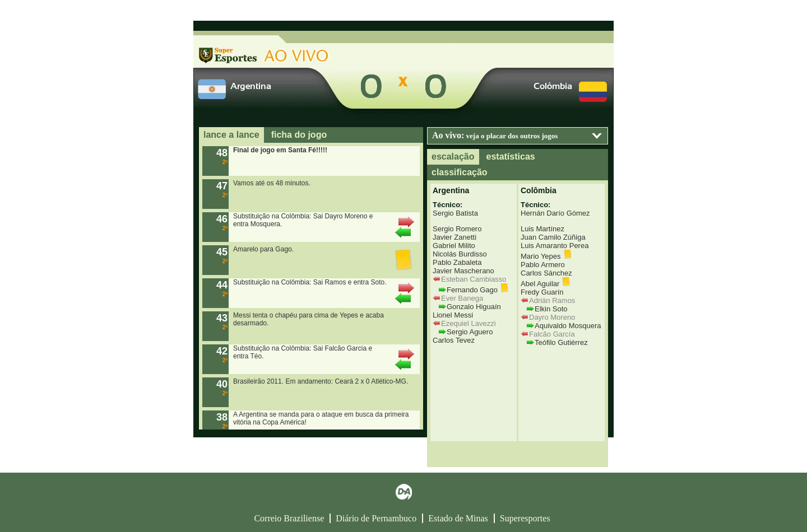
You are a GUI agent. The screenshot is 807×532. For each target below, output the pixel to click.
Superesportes (525, 518)
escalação (453, 157)
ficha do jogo (299, 135)
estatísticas (511, 157)
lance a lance (231, 135)
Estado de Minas (458, 518)
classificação (460, 172)
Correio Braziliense (289, 518)
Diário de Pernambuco (376, 518)
